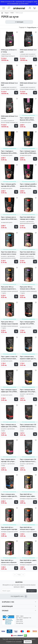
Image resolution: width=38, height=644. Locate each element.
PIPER (12, 13)
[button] (19, 602)
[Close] (37, 4)
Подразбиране (32, 27)
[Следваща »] (23, 575)
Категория (19, 22)
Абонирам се (31, 591)
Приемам (28, 642)
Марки (7, 13)
